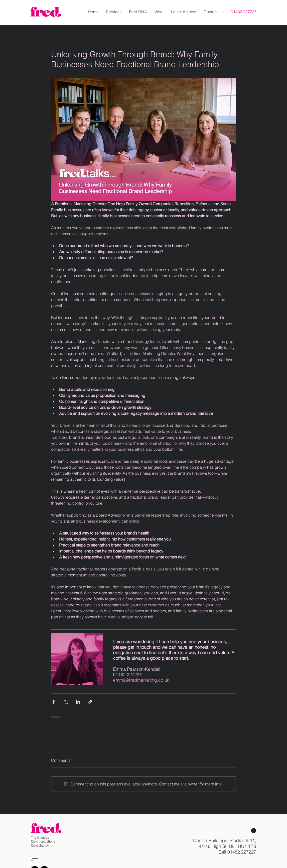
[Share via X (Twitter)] (66, 702)
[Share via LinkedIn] (78, 702)
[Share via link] (90, 702)
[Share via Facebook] (54, 702)
